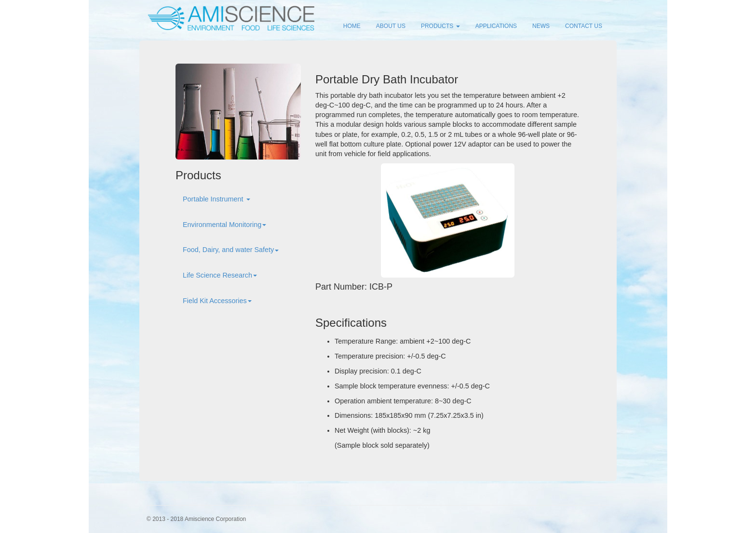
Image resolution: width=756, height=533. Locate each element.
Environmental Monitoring (224, 225)
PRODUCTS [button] (440, 26)
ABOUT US (391, 26)
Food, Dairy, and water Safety (231, 250)
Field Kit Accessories (217, 301)
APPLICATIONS (496, 26)
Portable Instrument (216, 199)
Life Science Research (220, 275)
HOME (352, 26)
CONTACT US (584, 26)
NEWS (541, 26)
